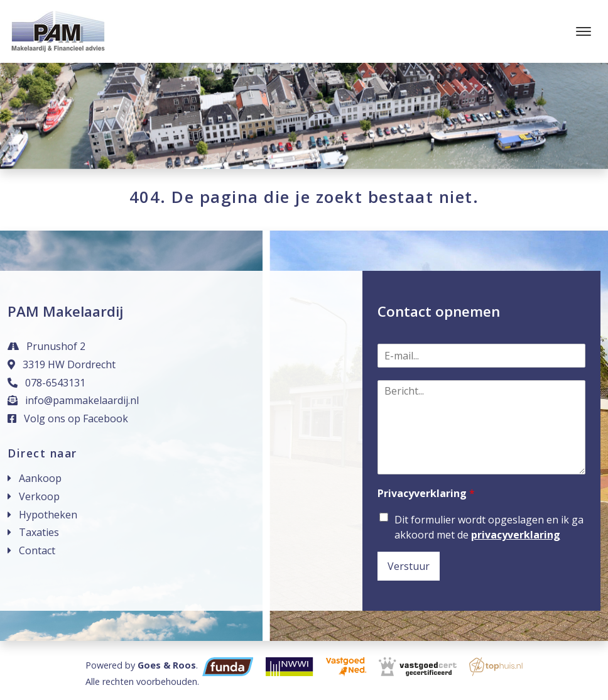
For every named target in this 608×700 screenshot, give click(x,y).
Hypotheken (48, 515)
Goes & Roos (167, 665)
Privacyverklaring (426, 494)
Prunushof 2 (46, 346)
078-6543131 (46, 383)
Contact (37, 550)
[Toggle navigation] (583, 31)
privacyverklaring (516, 535)
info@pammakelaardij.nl (73, 400)
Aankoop (40, 478)
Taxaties (39, 532)
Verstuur (409, 566)
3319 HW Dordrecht (62, 364)
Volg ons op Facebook (68, 418)
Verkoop (39, 496)
